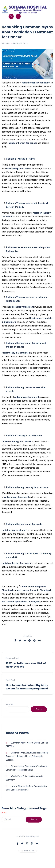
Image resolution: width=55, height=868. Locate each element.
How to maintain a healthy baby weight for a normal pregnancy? (27, 687)
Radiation (6, 43)
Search (9, 705)
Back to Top (28, 851)
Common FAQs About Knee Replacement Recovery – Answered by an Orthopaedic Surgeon (27, 756)
